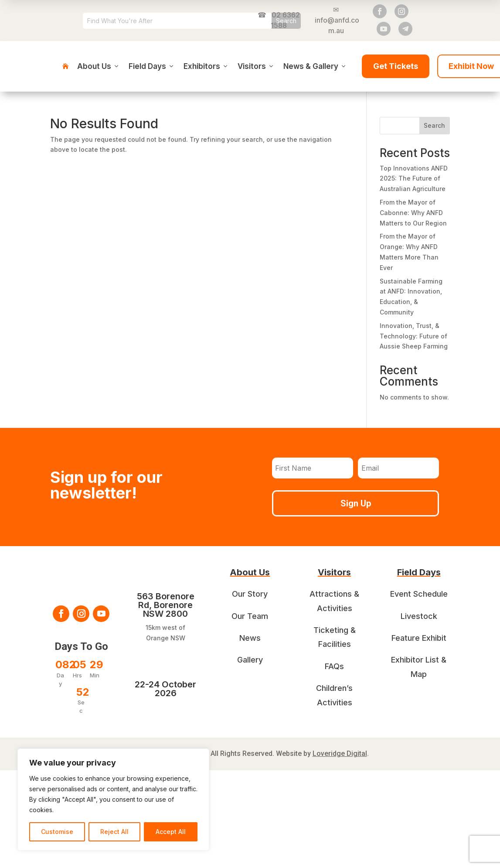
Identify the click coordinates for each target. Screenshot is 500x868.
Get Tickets (396, 66)
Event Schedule (419, 594)
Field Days (152, 66)
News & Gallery (315, 66)
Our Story (250, 594)
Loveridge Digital (340, 754)
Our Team (250, 616)
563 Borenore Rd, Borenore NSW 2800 (166, 605)
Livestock (419, 616)
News (250, 638)
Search (434, 125)
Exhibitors (206, 66)
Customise (57, 832)
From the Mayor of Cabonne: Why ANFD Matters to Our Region (413, 213)
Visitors (256, 66)
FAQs (334, 666)
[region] (113, 800)
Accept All (171, 832)
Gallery (250, 660)
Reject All (114, 832)
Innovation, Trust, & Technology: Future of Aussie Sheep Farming (414, 336)
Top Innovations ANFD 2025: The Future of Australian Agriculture (414, 179)
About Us (99, 66)
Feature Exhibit (419, 638)
